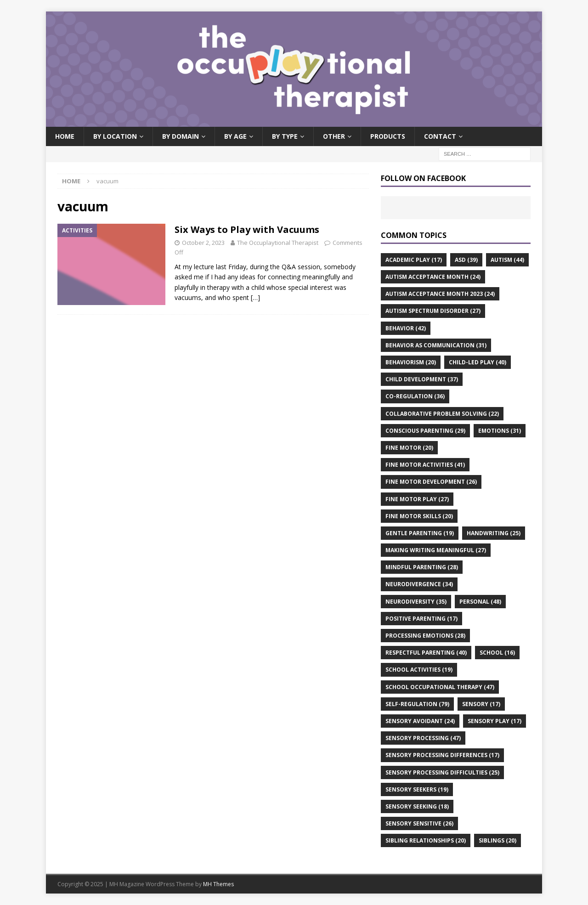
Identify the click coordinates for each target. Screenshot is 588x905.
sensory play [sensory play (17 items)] (495, 721)
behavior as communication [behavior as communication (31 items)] (436, 345)
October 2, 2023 (203, 243)
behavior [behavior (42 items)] (406, 328)
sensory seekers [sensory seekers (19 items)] (417, 789)
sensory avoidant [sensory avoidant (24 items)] (420, 721)
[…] (255, 297)
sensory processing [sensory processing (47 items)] (423, 738)
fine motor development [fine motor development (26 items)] (431, 482)
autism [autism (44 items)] (507, 260)
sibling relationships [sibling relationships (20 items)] (426, 840)
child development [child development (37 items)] (422, 379)
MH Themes (218, 884)
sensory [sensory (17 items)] (481, 704)
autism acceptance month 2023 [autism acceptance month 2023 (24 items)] (440, 294)
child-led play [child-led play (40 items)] (478, 362)
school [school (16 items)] (497, 653)
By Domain (181, 136)
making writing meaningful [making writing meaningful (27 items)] (436, 550)
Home (65, 136)
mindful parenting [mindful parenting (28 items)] (422, 567)
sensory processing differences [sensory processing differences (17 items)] (442, 755)
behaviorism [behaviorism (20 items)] (411, 362)
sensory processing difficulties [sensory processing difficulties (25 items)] (442, 772)
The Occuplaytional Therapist (278, 243)
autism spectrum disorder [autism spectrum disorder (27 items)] (433, 311)
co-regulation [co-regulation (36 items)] (415, 396)
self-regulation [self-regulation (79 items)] (417, 704)
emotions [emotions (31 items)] (500, 431)
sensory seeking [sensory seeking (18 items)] (417, 806)
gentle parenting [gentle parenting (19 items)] (420, 533)
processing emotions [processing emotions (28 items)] (425, 636)
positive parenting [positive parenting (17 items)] (421, 619)
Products (388, 136)
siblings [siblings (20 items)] (498, 840)
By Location (115, 136)
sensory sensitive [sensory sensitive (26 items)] (419, 823)
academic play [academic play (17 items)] (414, 260)
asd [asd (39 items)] (466, 260)
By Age (235, 136)
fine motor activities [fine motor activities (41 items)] (425, 465)
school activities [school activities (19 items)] (419, 670)
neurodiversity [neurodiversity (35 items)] (416, 602)
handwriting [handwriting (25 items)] (494, 533)
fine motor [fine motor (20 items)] (409, 448)
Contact (440, 136)
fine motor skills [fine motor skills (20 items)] (419, 516)
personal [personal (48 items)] (480, 602)
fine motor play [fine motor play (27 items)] (417, 499)
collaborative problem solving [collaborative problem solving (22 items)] (442, 414)
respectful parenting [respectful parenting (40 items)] (426, 653)
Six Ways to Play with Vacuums (247, 229)
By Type (285, 136)
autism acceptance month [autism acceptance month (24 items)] (433, 277)
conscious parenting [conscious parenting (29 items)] (425, 431)
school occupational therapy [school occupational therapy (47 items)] (440, 687)
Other (334, 136)
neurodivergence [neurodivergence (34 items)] (419, 584)
